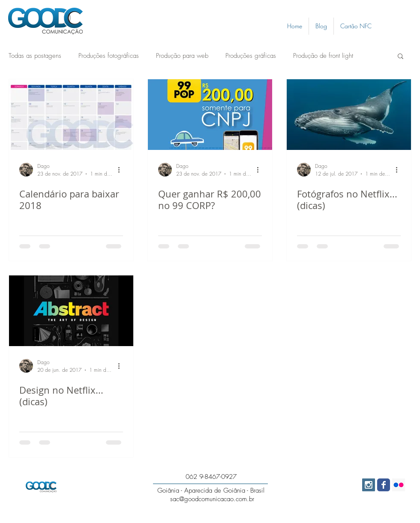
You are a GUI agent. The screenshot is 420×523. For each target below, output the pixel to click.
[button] (400, 57)
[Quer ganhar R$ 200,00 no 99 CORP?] (210, 115)
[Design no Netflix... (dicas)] (71, 311)
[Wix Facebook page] (384, 485)
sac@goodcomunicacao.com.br (212, 499)
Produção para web (182, 56)
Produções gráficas (251, 56)
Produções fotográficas (109, 56)
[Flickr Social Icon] (399, 485)
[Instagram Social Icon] (369, 485)
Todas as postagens (35, 56)
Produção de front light (323, 56)
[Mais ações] (122, 170)
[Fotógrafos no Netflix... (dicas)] (349, 115)
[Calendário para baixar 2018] (71, 115)
